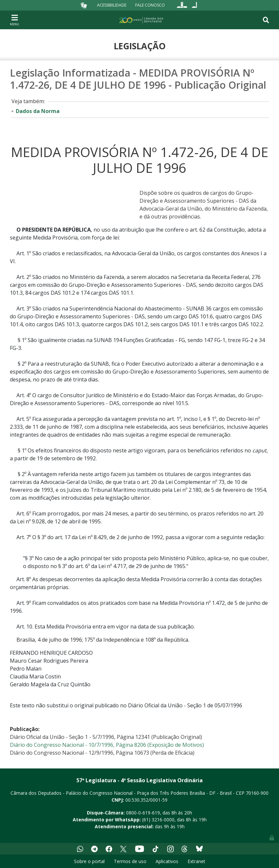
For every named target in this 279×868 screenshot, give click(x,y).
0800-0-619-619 (143, 813)
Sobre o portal (89, 861)
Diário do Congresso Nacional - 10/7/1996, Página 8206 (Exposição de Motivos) (107, 745)
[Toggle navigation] (14, 20)
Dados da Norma (38, 111)
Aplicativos (167, 861)
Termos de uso (130, 861)
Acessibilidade (112, 5)
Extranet (196, 861)
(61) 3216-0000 (158, 820)
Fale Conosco (150, 5)
